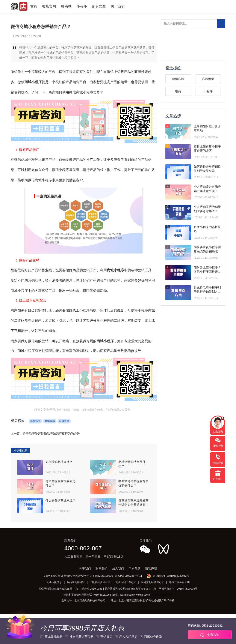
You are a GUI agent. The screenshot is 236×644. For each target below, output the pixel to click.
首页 (34, 6)
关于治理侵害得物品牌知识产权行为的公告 (51, 434)
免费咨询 (210, 635)
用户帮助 (135, 569)
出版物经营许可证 (100, 582)
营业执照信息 (54, 582)
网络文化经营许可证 (153, 582)
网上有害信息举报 (162, 595)
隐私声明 (151, 569)
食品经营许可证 (76, 582)
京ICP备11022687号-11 (129, 576)
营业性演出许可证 (126, 582)
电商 (178, 91)
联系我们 (101, 569)
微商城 (66, 6)
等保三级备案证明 (179, 582)
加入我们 (118, 569)
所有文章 (99, 6)
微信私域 (178, 79)
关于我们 (118, 6)
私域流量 (64, 421)
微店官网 (49, 6)
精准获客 (50, 421)
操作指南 (35, 421)
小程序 (82, 6)
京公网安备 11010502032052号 (171, 576)
